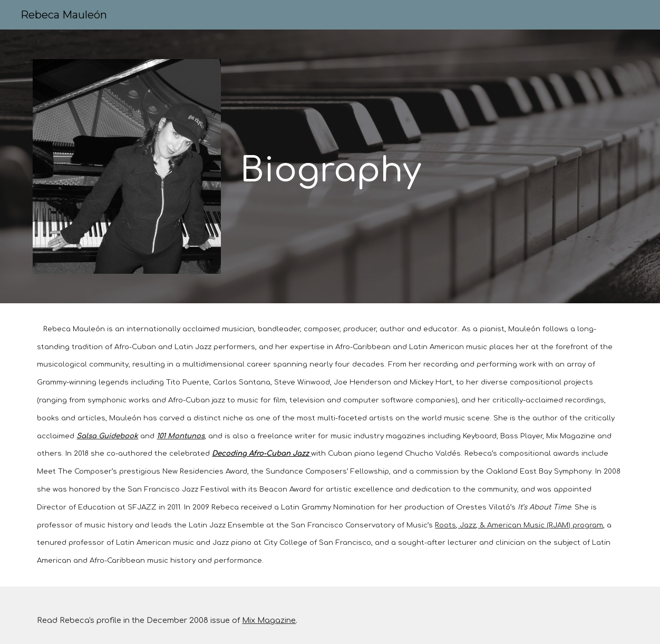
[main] (432, 129)
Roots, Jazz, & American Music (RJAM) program (519, 525)
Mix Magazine (269, 620)
